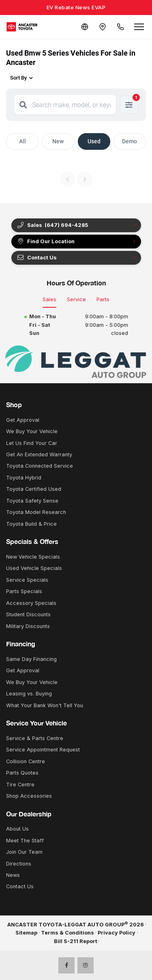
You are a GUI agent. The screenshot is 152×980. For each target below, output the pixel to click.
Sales (49, 299)
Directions (19, 864)
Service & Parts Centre (35, 738)
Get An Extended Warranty (39, 454)
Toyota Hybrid (24, 478)
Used (94, 141)
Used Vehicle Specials (34, 568)
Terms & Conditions (67, 933)
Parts (103, 299)
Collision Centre (26, 761)
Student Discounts (28, 614)
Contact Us (37, 258)
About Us (17, 829)
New (58, 141)
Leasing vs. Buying (29, 694)
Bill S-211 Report (76, 941)
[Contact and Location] (103, 27)
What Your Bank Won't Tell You (45, 705)
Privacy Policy (117, 933)
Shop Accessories (29, 796)
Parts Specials (24, 591)
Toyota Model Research (36, 512)
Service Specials (27, 580)
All (22, 141)
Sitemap (26, 933)
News (13, 875)
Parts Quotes (22, 773)
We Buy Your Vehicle (32, 431)
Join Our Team (24, 852)
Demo (130, 141)
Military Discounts (28, 626)
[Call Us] (120, 27)
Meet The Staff (25, 841)
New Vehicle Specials (33, 557)
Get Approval (23, 420)
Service (76, 299)
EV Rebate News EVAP (76, 7)
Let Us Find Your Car (32, 443)
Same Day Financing (31, 659)
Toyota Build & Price (31, 524)
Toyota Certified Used (34, 489)
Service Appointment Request (43, 750)
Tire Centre (20, 785)
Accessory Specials (31, 603)
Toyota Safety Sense (32, 501)
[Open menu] (139, 27)
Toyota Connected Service (40, 466)
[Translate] (85, 27)
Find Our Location (46, 242)
